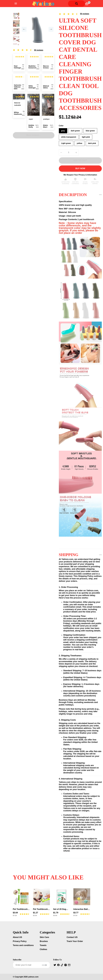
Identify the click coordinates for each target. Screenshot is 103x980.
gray (63, 131)
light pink (86, 137)
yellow (80, 143)
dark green (75, 131)
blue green (90, 131)
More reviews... (34, 121)
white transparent (69, 137)
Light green (66, 143)
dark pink (92, 143)
